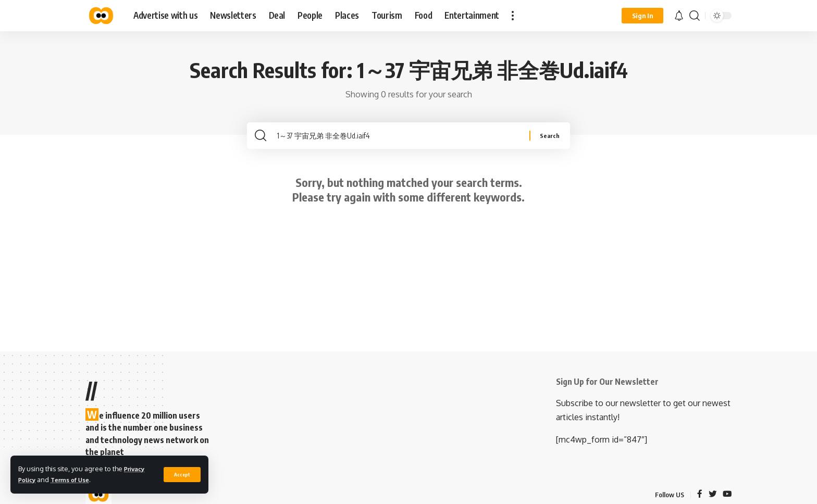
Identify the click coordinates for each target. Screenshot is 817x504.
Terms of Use (75, 480)
